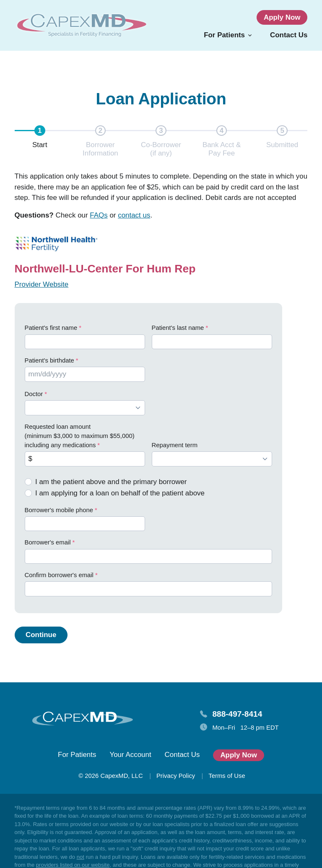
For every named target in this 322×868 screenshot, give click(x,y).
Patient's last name (178, 328)
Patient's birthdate (49, 360)
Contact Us (289, 35)
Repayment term (175, 445)
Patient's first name (51, 328)
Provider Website (42, 284)
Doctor (34, 394)
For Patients (77, 755)
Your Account (130, 755)
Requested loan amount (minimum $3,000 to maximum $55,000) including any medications (80, 436)
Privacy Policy (176, 776)
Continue (41, 635)
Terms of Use (227, 776)
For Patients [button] (224, 35)
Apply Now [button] (282, 17)
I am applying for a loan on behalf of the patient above (120, 493)
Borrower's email (48, 542)
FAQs (99, 215)
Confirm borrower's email (59, 575)
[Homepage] (82, 25)
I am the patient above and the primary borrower (111, 482)
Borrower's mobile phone (59, 510)
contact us (134, 215)
